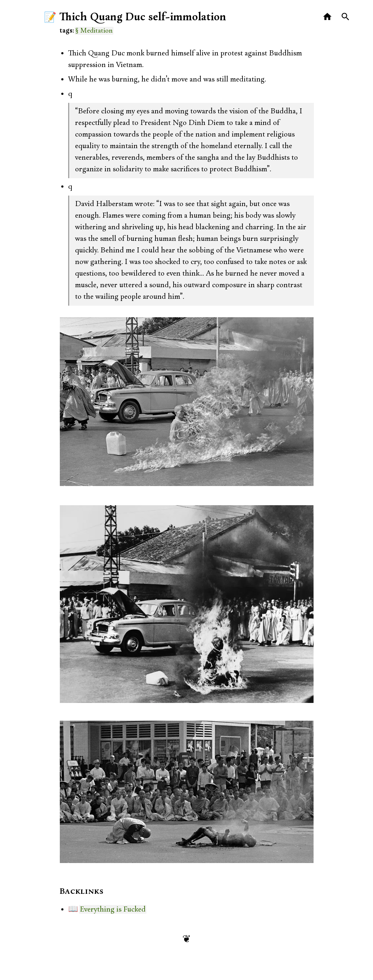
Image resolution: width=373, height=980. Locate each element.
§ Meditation (94, 31)
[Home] (328, 17)
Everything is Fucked (113, 909)
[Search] (346, 17)
